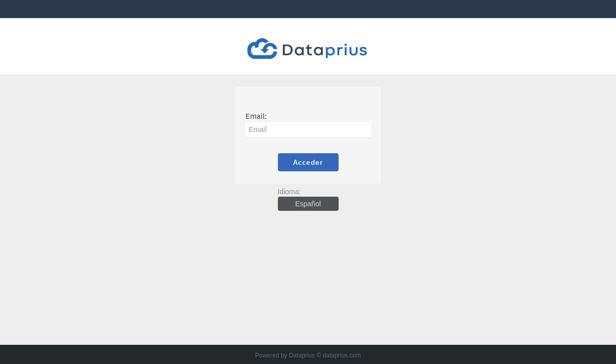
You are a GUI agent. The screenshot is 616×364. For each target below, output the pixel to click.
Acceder (308, 162)
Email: (256, 116)
